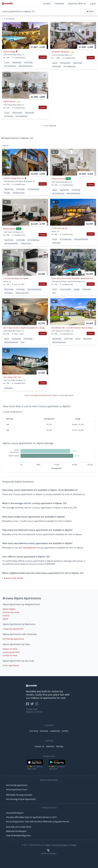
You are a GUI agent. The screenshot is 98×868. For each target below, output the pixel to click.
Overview (44, 731)
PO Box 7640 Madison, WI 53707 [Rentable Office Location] (34, 711)
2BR (8, 430)
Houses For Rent (10, 649)
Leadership (55, 731)
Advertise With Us (77, 4)
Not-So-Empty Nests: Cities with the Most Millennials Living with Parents (38, 822)
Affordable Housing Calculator (19, 795)
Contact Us (39, 746)
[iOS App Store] (35, 764)
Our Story (34, 731)
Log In (93, 4)
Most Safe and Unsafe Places (19, 827)
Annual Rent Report (15, 813)
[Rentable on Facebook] (28, 705)
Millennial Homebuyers (16, 831)
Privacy (73, 845)
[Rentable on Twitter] (33, 705)
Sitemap (60, 746)
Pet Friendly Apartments (13, 639)
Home (27, 395)
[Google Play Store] (57, 764)
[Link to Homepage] (7, 4)
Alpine (55, 395)
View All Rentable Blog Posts (18, 836)
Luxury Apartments (11, 652)
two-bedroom (30, 548)
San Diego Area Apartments (41, 395)
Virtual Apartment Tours (17, 790)
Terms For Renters (60, 845)
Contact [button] (43, 57)
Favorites (60, 4)
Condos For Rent (10, 655)
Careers (47, 4)
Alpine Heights (9, 609)
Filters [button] (90, 11)
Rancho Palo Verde (14, 578)
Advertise (50, 746)
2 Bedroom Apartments (13, 629)
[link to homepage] (49, 686)
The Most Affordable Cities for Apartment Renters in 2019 (31, 817)
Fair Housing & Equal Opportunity (21, 799)
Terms (48, 845)
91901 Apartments (11, 665)
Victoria (6, 616)
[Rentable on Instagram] (37, 705)
